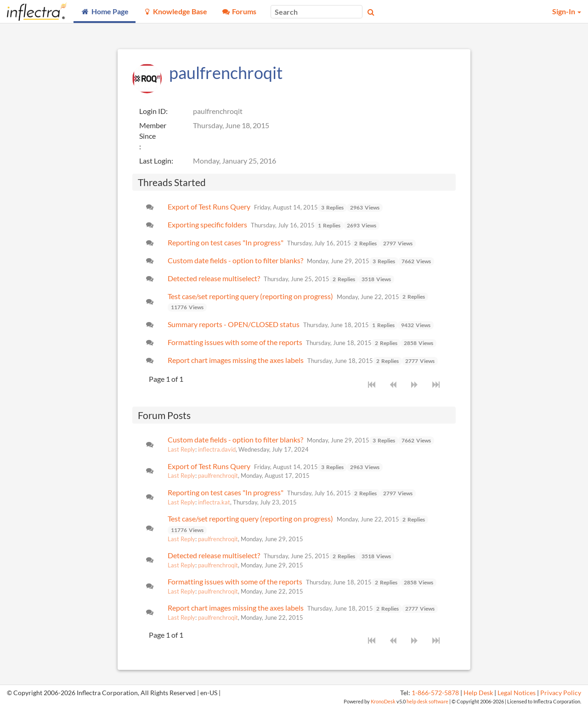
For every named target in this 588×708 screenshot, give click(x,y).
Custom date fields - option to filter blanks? (235, 260)
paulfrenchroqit (218, 476)
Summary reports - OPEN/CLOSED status (234, 324)
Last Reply (181, 449)
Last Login (155, 161)
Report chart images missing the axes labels (236, 360)
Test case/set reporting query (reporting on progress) (250, 296)
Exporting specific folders (207, 224)
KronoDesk (383, 701)
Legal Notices (517, 693)
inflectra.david (217, 449)
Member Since (153, 130)
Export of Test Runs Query (209, 207)
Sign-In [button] (567, 11)
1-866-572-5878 (435, 693)
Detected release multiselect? (214, 278)
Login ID (153, 111)
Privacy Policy (561, 693)
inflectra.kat (214, 502)
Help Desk (478, 693)
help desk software (427, 701)
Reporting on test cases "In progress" (226, 242)
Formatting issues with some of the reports (235, 342)
